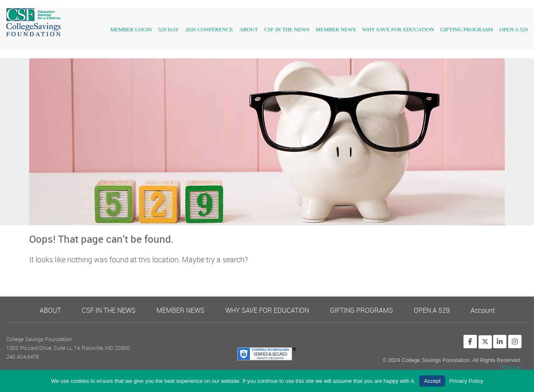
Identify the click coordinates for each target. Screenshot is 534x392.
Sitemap (511, 368)
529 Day (169, 29)
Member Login (131, 29)
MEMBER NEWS (180, 310)
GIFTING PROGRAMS (467, 29)
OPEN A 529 (514, 29)
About (248, 29)
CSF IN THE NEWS (287, 29)
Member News (336, 29)
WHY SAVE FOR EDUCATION (398, 29)
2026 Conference (209, 29)
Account (483, 310)
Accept (432, 381)
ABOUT (50, 310)
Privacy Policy (466, 381)
